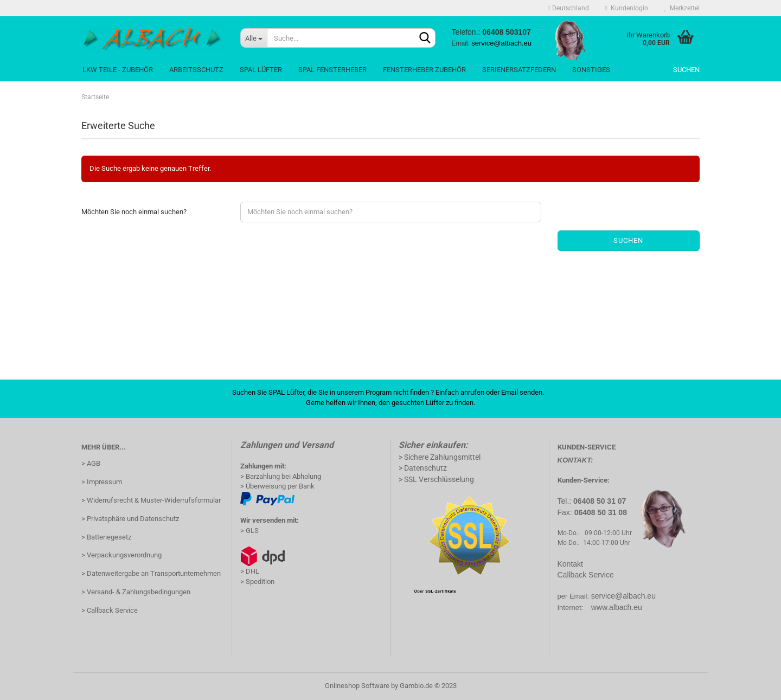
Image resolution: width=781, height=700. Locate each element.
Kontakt (570, 564)
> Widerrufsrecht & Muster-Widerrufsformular (151, 500)
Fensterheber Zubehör (424, 70)
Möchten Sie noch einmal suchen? (134, 212)
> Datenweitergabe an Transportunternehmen (151, 573)
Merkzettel (682, 8)
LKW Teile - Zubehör (118, 70)
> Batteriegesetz (106, 537)
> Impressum (102, 482)
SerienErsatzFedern (519, 70)
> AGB (91, 463)
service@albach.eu (623, 596)
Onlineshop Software (357, 686)
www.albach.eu (617, 607)
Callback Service (586, 575)
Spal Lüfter (261, 70)
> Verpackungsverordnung (121, 555)
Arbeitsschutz (196, 70)
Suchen (686, 70)
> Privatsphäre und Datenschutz (130, 519)
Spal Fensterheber (332, 70)
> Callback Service (110, 610)
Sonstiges (591, 70)
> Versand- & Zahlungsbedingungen (136, 592)
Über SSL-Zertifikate (435, 591)
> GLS (249, 531)
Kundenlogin (627, 8)
